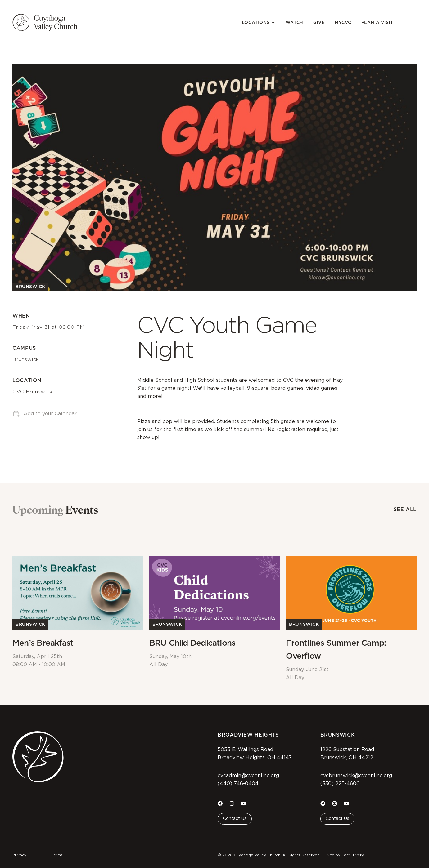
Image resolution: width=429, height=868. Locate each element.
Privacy (19, 855)
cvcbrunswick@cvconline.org (356, 776)
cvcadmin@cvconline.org (248, 776)
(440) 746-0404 (238, 784)
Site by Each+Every (345, 855)
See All (405, 509)
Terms (57, 855)
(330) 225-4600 (340, 784)
